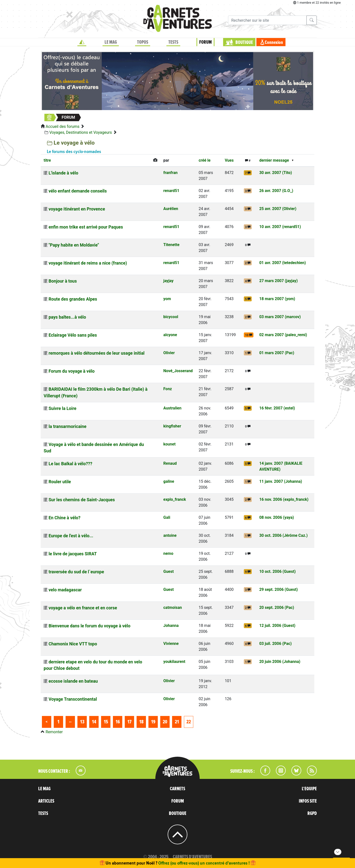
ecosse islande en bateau (73, 681)
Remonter (54, 732)
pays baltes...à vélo (67, 317)
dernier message (274, 160)
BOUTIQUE (244, 42)
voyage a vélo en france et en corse (83, 608)
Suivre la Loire (62, 408)
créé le (205, 160)
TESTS (173, 42)
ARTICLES (46, 801)
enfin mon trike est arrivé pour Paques (86, 227)
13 (82, 722)
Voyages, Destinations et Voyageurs (81, 132)
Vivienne (171, 644)
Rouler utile (60, 482)
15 (106, 722)
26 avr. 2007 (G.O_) (276, 191)
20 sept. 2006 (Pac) (277, 608)
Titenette (171, 245)
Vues (229, 160)
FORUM (205, 42)
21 (177, 722)
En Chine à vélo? (64, 518)
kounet (169, 444)
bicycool (171, 317)
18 (141, 722)
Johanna (171, 626)
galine (169, 481)
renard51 (171, 191)
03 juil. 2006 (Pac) (276, 644)
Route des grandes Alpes (73, 299)
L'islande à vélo (63, 173)
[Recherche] (267, 20)
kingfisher (172, 426)
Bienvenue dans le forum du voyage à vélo (89, 626)
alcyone (170, 335)
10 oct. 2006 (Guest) (278, 571)
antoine (170, 535)
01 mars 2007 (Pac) (277, 353)
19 (153, 722)
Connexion (274, 42)
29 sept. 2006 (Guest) (279, 589)
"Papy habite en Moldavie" (74, 245)
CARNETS (177, 789)
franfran (170, 173)
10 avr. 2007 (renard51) (280, 227)
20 (165, 722)
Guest (168, 571)
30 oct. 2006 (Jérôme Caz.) (284, 535)
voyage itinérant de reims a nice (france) (88, 263)
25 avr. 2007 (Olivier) (278, 209)
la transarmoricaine (68, 426)
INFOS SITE (308, 801)
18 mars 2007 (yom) (277, 299)
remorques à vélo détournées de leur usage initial (97, 353)
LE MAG (111, 42)
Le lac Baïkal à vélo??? (70, 464)
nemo (168, 553)
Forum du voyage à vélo (72, 371)
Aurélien (171, 209)
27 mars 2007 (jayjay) (279, 281)
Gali (167, 517)
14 (94, 722)
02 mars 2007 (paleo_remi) (283, 335)
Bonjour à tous (63, 281)
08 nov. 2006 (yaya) (277, 517)
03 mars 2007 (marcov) (280, 317)
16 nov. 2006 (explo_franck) (284, 499)
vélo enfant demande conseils (78, 191)
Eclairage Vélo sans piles (73, 335)
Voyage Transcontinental (73, 699)
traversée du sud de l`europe (76, 572)
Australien (172, 408)
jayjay (168, 281)
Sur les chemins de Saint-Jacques (82, 500)
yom (167, 299)
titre (47, 160)
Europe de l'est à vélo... (71, 536)
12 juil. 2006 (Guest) (277, 626)
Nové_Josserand (178, 371)
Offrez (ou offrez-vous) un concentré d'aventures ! (204, 863)
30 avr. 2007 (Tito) (276, 173)
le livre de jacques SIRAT (73, 554)
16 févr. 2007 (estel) (277, 408)
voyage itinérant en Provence (77, 209)
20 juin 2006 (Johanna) (280, 662)
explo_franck (175, 499)
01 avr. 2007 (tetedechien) (283, 263)
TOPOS (143, 42)
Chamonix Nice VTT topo (73, 644)
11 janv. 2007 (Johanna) (281, 481)
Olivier (169, 353)
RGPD (312, 813)
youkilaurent (174, 662)
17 (129, 722)
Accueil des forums (62, 126)
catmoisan (172, 608)
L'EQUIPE (309, 789)
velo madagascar (65, 590)
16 (118, 722)
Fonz (168, 389)
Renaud (170, 463)
